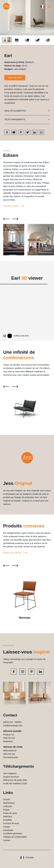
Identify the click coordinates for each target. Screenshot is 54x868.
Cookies (7, 840)
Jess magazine (10, 773)
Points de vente (15, 78)
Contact (7, 827)
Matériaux (8, 816)
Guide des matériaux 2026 (15, 783)
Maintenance (9, 803)
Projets (6, 810)
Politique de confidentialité (15, 837)
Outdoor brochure (11, 777)
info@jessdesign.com (13, 726)
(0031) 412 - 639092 (12, 722)
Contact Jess (14, 206)
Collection (8, 806)
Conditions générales (13, 833)
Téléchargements (15, 119)
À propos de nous (11, 823)
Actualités (8, 820)
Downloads (8, 830)
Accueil (6, 799)
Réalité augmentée (15, 111)
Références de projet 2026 (15, 780)
